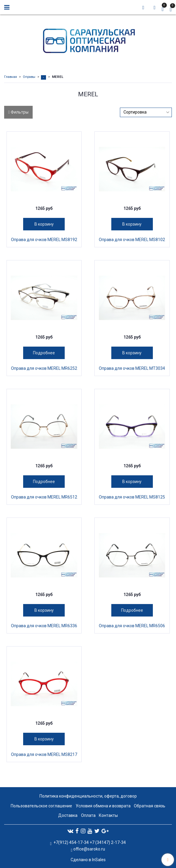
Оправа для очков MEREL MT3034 (132, 368)
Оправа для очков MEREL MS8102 (132, 240)
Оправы (29, 77)
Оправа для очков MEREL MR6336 (44, 626)
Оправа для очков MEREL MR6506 (132, 626)
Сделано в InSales (88, 860)
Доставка (68, 815)
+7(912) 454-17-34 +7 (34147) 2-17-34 (89, 842)
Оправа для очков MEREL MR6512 (44, 497)
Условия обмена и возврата (103, 806)
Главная (11, 77)
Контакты (108, 815)
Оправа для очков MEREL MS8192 (44, 240)
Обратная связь (150, 806)
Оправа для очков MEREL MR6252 (44, 368)
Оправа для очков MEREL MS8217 (44, 754)
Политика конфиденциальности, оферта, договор (88, 796)
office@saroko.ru (89, 849)
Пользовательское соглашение (41, 806)
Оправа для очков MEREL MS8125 (132, 497)
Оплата (88, 815)
